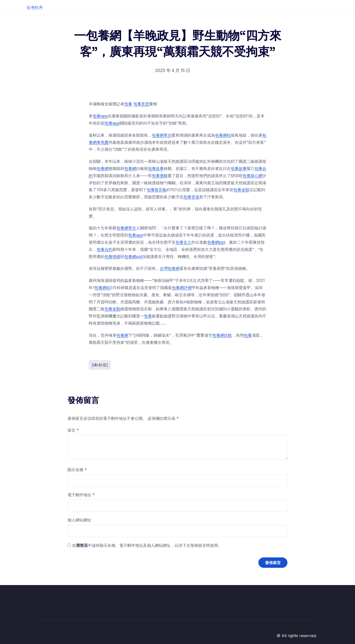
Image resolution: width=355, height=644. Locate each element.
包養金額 (241, 190)
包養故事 (156, 168)
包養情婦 (112, 257)
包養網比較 (222, 335)
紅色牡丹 (35, 7)
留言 (73, 430)
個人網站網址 (79, 520)
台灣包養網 (170, 268)
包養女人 (183, 242)
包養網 (103, 168)
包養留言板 (157, 190)
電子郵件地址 (81, 495)
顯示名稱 (77, 470)
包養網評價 (182, 288)
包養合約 (105, 249)
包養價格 (160, 176)
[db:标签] (100, 365)
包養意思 (141, 104)
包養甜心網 (252, 176)
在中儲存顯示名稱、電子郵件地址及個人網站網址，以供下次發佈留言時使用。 (147, 545)
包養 (128, 104)
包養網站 (223, 135)
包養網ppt (216, 242)
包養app (100, 116)
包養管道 (191, 197)
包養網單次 (162, 135)
